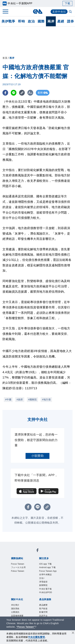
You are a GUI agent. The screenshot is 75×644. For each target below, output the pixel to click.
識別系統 (15, 609)
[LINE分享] (14, 93)
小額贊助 (37, 456)
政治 (31, 21)
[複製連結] (22, 93)
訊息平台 (43, 616)
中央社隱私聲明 (37, 637)
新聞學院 (43, 585)
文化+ (42, 578)
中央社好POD (46, 592)
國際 (41, 21)
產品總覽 (43, 605)
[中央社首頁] (38, 11)
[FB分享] (5, 93)
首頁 (5, 58)
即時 (21, 21)
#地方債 (46, 400)
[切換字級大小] (31, 93)
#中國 (8, 400)
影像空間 (43, 612)
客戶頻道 (43, 609)
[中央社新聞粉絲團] (37, 551)
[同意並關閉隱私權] (73, 633)
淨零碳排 (43, 582)
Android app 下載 (47, 567)
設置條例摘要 (17, 616)
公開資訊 (15, 612)
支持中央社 (59, 12)
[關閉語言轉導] (73, 619)
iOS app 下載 (45, 564)
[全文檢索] (71, 12)
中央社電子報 (45, 589)
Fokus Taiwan (18, 571)
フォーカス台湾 (18, 567)
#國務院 (33, 400)
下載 (67, 3)
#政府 (20, 400)
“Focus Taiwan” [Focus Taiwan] (26, 627)
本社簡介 (15, 605)
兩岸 (51, 21)
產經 (61, 21)
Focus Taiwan (18, 564)
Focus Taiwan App (48, 571)
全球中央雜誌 (45, 575)
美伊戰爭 (8, 21)
